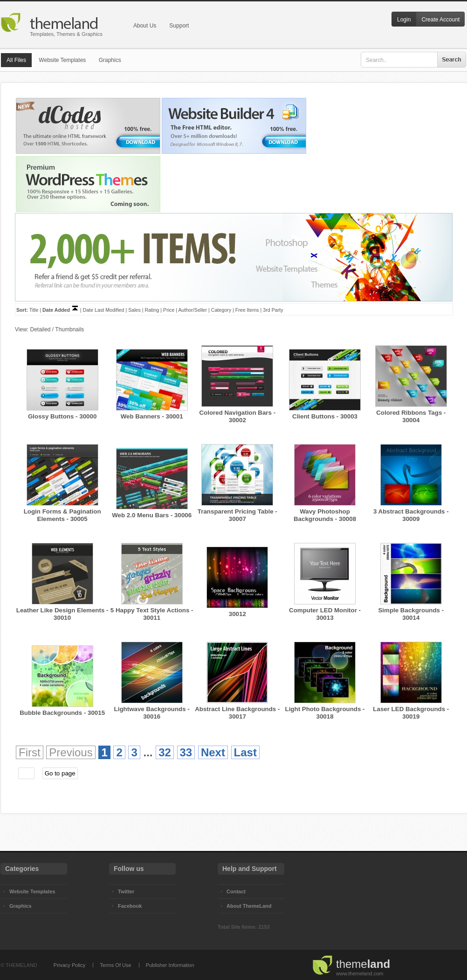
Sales (134, 310)
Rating (152, 310)
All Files (16, 60)
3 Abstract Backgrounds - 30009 (411, 515)
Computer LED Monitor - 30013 (325, 614)
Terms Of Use (115, 965)
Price (169, 310)
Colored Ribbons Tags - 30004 (411, 416)
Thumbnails (69, 329)
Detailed (40, 329)
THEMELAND (21, 965)
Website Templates (62, 60)
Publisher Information (170, 965)
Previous (71, 752)
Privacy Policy (69, 965)
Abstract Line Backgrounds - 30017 (237, 713)
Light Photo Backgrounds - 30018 (325, 713)
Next (213, 752)
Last (245, 752)
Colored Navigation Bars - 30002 (237, 416)
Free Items (247, 310)
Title (34, 310)
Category (221, 310)
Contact (236, 891)
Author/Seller (192, 310)
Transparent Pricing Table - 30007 (237, 515)
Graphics (110, 60)
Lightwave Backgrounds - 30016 (152, 713)
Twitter (126, 891)
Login (404, 20)
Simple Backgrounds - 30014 (411, 614)
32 (165, 752)
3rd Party (273, 310)
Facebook (130, 906)
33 (186, 752)
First (30, 752)
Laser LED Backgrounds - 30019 (411, 713)
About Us (145, 26)
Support (179, 26)
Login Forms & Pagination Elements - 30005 (62, 515)
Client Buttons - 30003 (325, 416)
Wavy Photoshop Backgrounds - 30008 (325, 515)
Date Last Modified (104, 310)
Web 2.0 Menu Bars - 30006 (152, 515)
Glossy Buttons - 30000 (62, 416)
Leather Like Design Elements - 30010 (62, 614)
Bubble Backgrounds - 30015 (62, 713)
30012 (237, 614)
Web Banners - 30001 (152, 416)
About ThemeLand (249, 906)
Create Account (440, 20)
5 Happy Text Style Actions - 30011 (152, 614)
